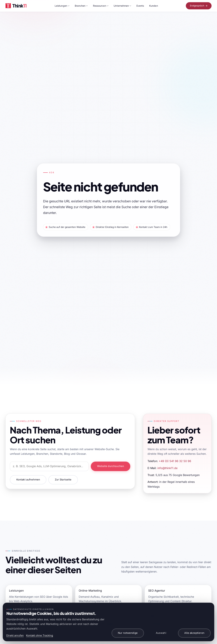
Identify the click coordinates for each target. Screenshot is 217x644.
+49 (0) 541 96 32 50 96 (175, 461)
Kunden (153, 6)
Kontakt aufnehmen (28, 480)
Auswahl (161, 633)
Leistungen (62, 6)
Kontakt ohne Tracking (40, 635)
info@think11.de (167, 468)
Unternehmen (122, 6)
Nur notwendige (128, 633)
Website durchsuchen (111, 466)
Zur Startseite (63, 480)
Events (140, 6)
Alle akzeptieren (194, 633)
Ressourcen (101, 6)
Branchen (81, 6)
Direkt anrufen (15, 635)
